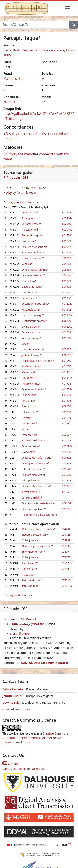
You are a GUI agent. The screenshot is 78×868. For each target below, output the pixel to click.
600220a (67, 327)
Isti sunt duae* (31, 586)
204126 (67, 275)
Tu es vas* (28, 575)
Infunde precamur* (33, 469)
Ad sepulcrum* (31, 481)
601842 (67, 310)
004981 (66, 540)
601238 (67, 298)
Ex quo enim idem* (33, 253)
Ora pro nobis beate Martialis (39, 503)
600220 (67, 321)
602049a (67, 230)
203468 (67, 463)
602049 (67, 224)
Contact (10, 764)
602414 (67, 213)
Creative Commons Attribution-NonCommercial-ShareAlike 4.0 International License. (36, 738)
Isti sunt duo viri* (32, 580)
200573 (67, 287)
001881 (67, 423)
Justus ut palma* (32, 355)
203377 (67, 486)
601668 (67, 332)
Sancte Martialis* (32, 498)
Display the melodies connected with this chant (37, 157)
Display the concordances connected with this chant (37, 136)
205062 (67, 258)
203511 (67, 509)
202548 (67, 469)
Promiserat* (29, 241)
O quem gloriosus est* (35, 247)
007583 (66, 569)
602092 (67, 441)
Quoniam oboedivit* (34, 389)
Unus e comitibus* (33, 258)
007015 (66, 580)
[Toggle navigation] (68, 8)
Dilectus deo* (30, 412)
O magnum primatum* (35, 463)
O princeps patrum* (34, 509)
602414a (67, 218)
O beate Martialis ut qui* (36, 486)
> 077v (41, 188)
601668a (67, 338)
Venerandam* (30, 213)
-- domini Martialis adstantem (39, 515)
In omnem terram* (33, 552)
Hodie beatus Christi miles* (38, 361)
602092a (67, 446)
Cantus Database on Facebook (23, 769)
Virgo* (25, 344)
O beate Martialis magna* (37, 458)
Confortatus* (29, 423)
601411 (67, 372)
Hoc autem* (29, 281)
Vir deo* (27, 429)
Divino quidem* (31, 327)
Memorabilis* (30, 372)
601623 (67, 395)
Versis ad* (28, 264)
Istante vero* (30, 298)
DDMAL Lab (11, 703)
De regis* (27, 418)
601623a (67, 401)
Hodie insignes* (31, 366)
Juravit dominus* (32, 492)
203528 (67, 475)
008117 (67, 355)
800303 (67, 458)
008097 (66, 552)
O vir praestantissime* (35, 270)
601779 (9, 102)
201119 (67, 418)
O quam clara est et (33, 475)
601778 (67, 384)
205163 (67, 264)
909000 (67, 406)
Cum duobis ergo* (33, 315)
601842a (67, 315)
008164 (67, 503)
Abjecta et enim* (32, 230)
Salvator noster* (31, 224)
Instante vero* (30, 435)
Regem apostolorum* (35, 535)
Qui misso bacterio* (33, 275)
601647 (67, 247)
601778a (67, 389)
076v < (31, 188)
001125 (66, 535)
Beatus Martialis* (32, 287)
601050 (67, 361)
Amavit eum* (30, 292)
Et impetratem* (31, 446)
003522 (67, 492)
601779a (67, 241)
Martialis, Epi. (14, 79)
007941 (67, 292)
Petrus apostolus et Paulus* (39, 529)
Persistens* (28, 401)
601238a (67, 304)
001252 (67, 481)
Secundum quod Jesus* (36, 304)
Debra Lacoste (13, 689)
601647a (67, 253)
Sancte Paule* (30, 569)
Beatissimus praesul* (34, 321)
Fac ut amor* (30, 563)
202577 (67, 435)
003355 (67, 349)
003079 (67, 281)
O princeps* (29, 395)
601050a (67, 366)
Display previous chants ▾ (21, 202)
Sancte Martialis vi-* (34, 441)
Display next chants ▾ (18, 595)
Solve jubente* (31, 540)
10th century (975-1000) (28, 624)
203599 (67, 270)
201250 (67, 412)
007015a (67, 586)
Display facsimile (22, 193)
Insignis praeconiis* (33, 349)
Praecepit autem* (32, 310)
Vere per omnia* (32, 338)
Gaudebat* (28, 378)
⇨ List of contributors (17, 709)
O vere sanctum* (32, 332)
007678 (66, 557)
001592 (66, 546)
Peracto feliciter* (32, 384)
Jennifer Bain (12, 696)
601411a (67, 378)
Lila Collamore (20, 634)
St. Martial (28, 619)
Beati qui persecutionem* (37, 546)
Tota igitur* (28, 218)
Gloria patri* (29, 406)
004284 (66, 529)
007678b (67, 563)
